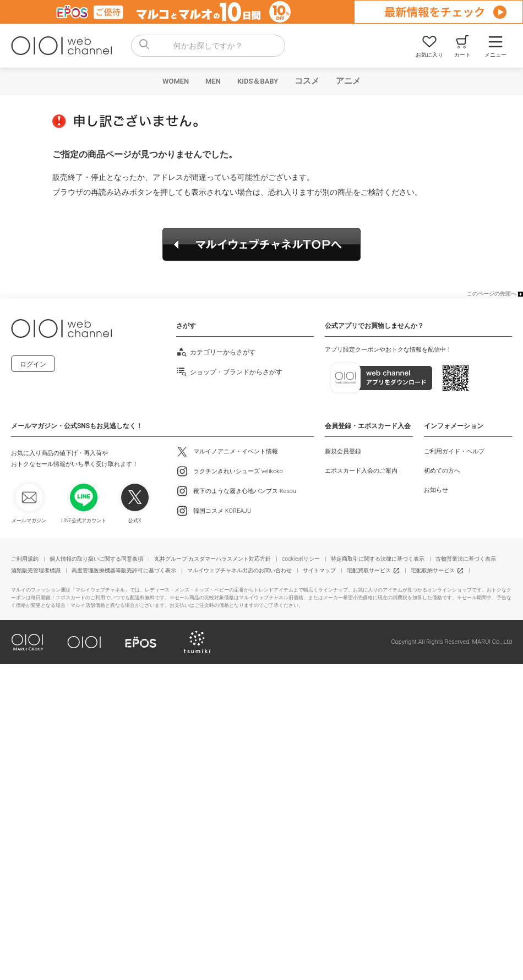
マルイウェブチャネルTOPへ (261, 244)
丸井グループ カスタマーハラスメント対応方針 (213, 559)
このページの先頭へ (492, 294)
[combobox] (208, 46)
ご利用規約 (25, 559)
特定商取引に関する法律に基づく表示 (378, 559)
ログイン (33, 364)
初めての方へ (442, 471)
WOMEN (176, 81)
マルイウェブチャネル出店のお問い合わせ (239, 570)
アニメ (348, 81)
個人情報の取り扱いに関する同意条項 (96, 559)
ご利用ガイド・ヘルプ (454, 451)
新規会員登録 (343, 451)
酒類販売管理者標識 (36, 570)
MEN (213, 81)
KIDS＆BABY (258, 81)
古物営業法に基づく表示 (466, 559)
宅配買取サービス (369, 570)
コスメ (307, 81)
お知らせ (436, 490)
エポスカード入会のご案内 (361, 471)
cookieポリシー (301, 559)
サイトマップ (319, 570)
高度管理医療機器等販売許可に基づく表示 (124, 570)
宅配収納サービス (433, 570)
